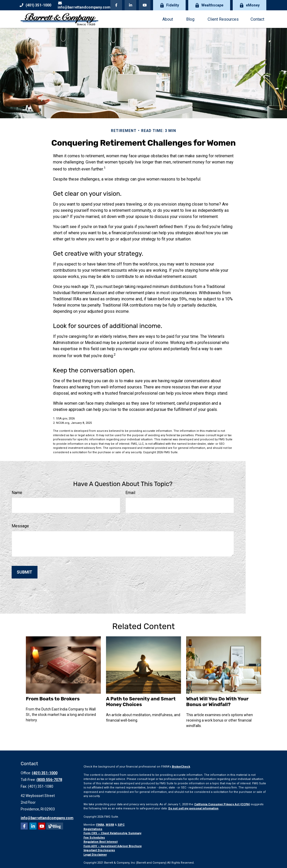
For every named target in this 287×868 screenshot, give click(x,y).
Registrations (93, 829)
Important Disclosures (99, 850)
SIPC (121, 825)
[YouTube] (145, 5)
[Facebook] (116, 5)
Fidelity (169, 5)
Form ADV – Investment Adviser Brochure (113, 846)
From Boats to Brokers (53, 699)
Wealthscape (209, 5)
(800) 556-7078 (49, 780)
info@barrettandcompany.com (84, 5)
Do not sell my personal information (193, 808)
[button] (168, 19)
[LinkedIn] (130, 5)
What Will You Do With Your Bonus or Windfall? (217, 702)
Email (130, 493)
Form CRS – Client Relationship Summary (112, 833)
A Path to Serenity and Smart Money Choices (141, 702)
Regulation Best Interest (101, 842)
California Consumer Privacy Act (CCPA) (222, 804)
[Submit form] (25, 572)
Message (20, 526)
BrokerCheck (181, 767)
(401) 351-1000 (35, 5)
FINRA (100, 825)
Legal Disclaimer (95, 855)
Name (17, 493)
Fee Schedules (94, 838)
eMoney (250, 5)
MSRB (110, 825)
